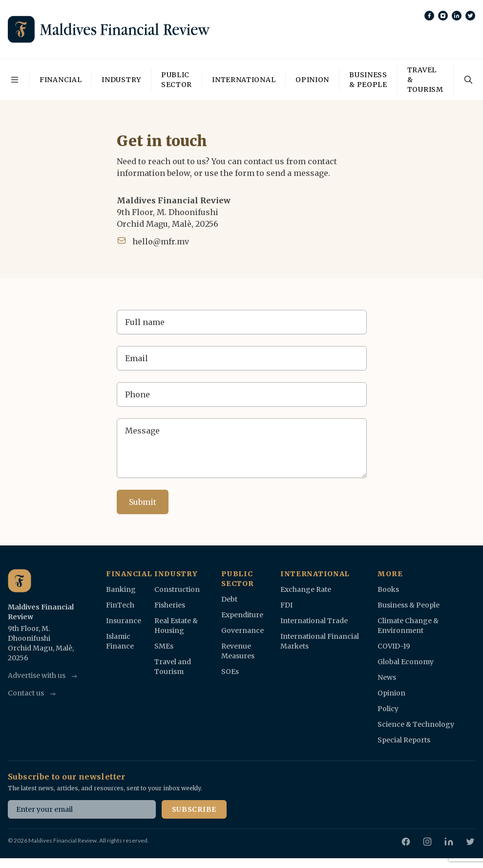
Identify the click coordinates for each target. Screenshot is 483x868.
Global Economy (406, 662)
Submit (143, 502)
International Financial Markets (320, 641)
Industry (121, 80)
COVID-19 (394, 646)
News (387, 677)
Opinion (312, 80)
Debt (229, 599)
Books (388, 589)
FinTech (120, 605)
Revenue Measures (238, 651)
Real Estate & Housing (176, 626)
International (244, 80)
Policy (388, 709)
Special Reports (404, 740)
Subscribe (194, 809)
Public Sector (177, 80)
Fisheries (170, 605)
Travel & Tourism (425, 80)
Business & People (368, 80)
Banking (121, 589)
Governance (242, 630)
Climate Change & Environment (408, 626)
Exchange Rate (306, 589)
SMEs (164, 646)
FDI (286, 605)
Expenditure (242, 615)
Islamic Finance (120, 641)
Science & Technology (416, 724)
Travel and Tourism (173, 667)
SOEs (230, 672)
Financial (61, 80)
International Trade (314, 621)
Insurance (124, 621)
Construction (177, 589)
